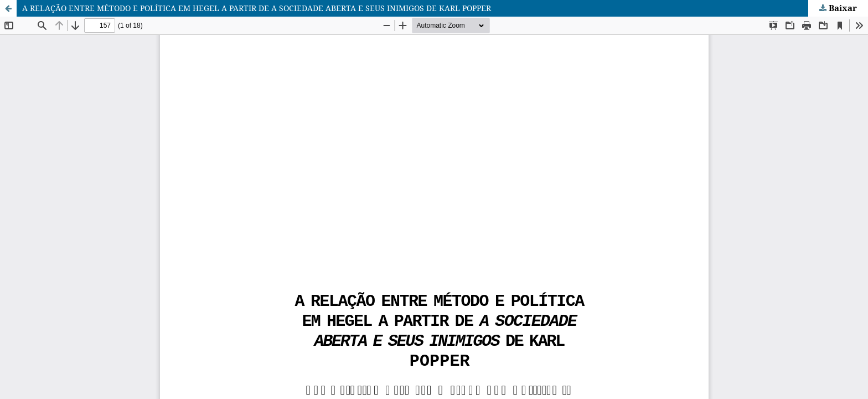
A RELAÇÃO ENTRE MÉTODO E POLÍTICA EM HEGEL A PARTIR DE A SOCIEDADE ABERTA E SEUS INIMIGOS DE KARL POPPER (257, 8)
